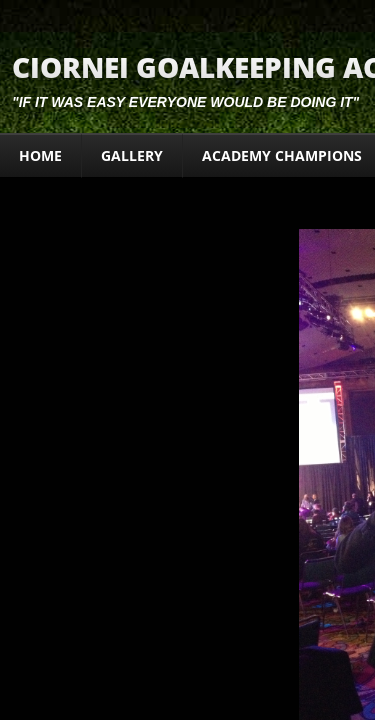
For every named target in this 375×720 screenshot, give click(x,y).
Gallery (132, 155)
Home (40, 155)
